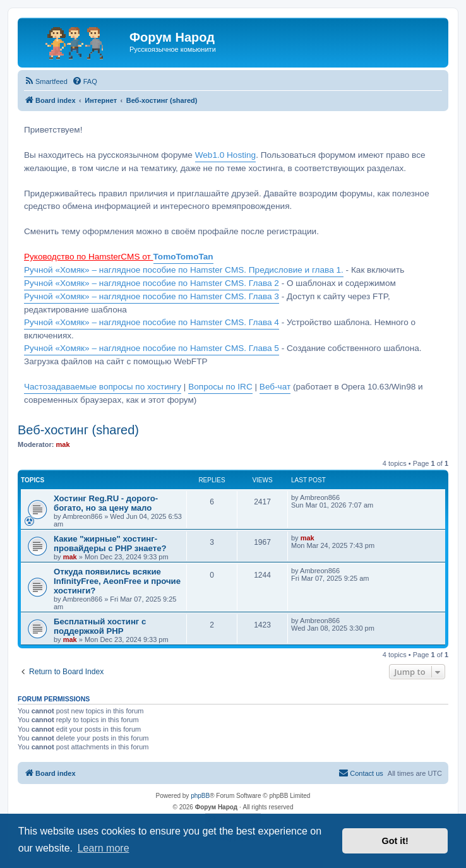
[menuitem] (46, 81)
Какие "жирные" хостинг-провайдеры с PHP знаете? (110, 544)
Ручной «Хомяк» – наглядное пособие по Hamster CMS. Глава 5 (152, 348)
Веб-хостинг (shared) (78, 430)
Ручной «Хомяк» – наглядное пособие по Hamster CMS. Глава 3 (152, 296)
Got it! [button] (395, 841)
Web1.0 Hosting (225, 155)
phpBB (200, 796)
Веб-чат (275, 387)
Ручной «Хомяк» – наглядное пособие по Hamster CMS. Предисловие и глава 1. (184, 270)
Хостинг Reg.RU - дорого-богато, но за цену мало (106, 503)
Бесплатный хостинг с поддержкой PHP (100, 626)
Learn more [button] (104, 848)
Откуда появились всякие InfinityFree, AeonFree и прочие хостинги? (117, 581)
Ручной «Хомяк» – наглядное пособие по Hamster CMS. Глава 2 (152, 283)
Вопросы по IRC (220, 387)
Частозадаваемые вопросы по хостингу (103, 387)
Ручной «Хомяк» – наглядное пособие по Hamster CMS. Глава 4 (152, 322)
